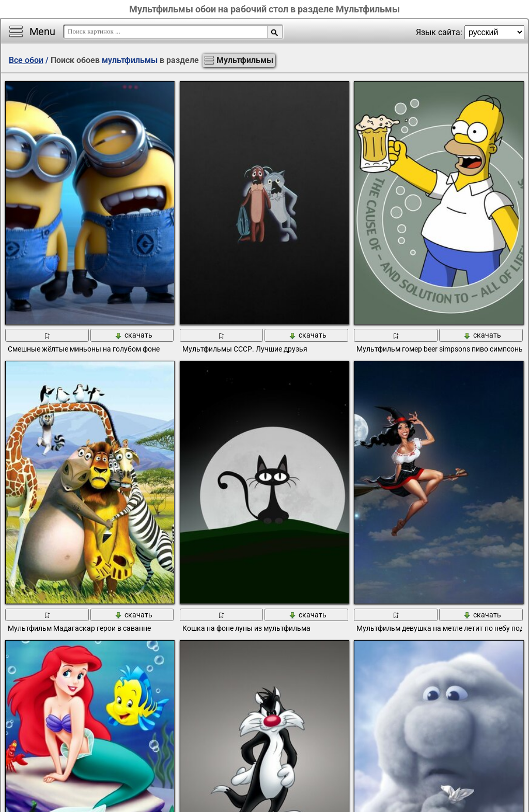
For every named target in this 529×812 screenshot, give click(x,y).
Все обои (26, 60)
